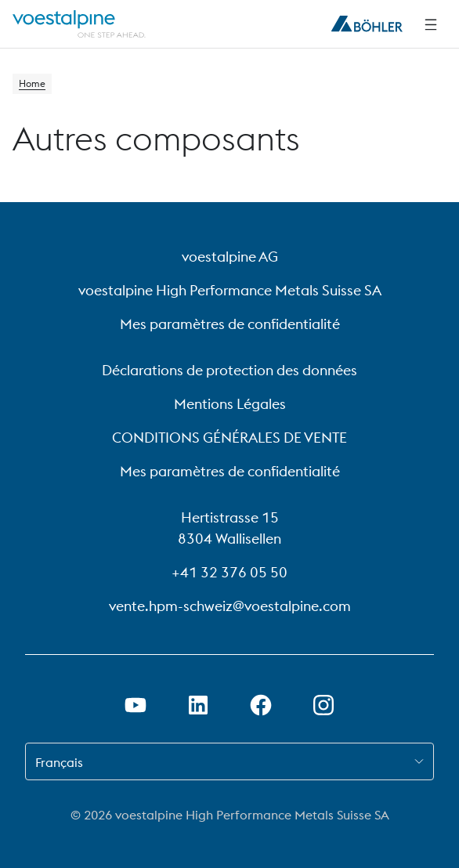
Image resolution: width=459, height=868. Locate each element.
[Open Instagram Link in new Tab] (323, 705)
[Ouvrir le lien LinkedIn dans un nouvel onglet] (198, 705)
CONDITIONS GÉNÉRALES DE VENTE (229, 438)
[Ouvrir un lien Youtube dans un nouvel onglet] (136, 705)
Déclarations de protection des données (229, 370)
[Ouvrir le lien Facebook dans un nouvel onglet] (261, 705)
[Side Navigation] (431, 24)
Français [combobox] (59, 762)
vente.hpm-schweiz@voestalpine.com (230, 606)
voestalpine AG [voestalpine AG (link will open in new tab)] (230, 257)
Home (32, 83)
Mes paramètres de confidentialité (230, 324)
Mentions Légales (230, 404)
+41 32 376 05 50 (229, 572)
